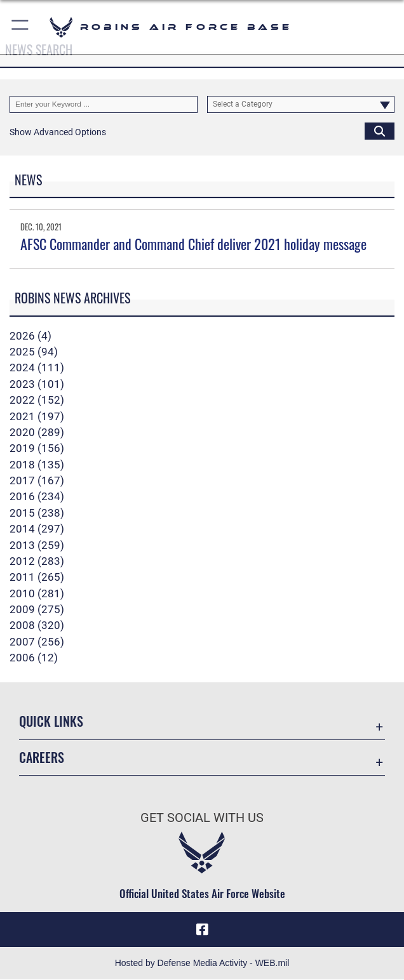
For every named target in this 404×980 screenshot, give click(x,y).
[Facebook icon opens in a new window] (202, 930)
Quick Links (51, 721)
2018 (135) (37, 465)
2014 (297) (37, 529)
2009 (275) (37, 609)
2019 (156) (37, 448)
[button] (21, 27)
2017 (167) (37, 480)
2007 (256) (37, 642)
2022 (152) (37, 400)
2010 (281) (37, 593)
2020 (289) (37, 432)
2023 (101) (37, 384)
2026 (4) (30, 336)
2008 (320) (37, 625)
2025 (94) (34, 352)
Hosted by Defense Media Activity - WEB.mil (202, 963)
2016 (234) (37, 496)
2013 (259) (37, 545)
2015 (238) (37, 513)
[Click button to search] (380, 131)
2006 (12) (34, 658)
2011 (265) (37, 577)
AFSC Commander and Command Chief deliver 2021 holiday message (193, 244)
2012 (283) (37, 561)
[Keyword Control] (104, 104)
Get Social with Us (202, 818)
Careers (42, 757)
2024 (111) (37, 367)
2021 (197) (37, 416)
